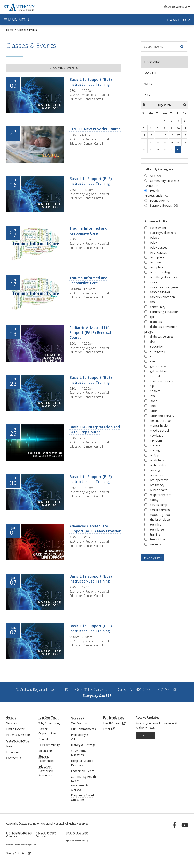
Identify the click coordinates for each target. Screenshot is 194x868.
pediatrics (157, 475)
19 (144, 142)
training (155, 534)
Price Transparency (77, 833)
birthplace (157, 267)
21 (158, 142)
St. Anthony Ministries (79, 753)
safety (154, 500)
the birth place (160, 520)
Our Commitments (83, 729)
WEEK (148, 84)
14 (158, 135)
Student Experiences (46, 759)
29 (165, 149)
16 (172, 135)
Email (109, 729)
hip (152, 386)
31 (178, 149)
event (154, 361)
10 (178, 128)
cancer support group (165, 287)
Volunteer (45, 751)
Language (177, 7)
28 (158, 149)
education (157, 346)
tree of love (158, 539)
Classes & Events (18, 741)
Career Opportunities (48, 731)
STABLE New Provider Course (95, 129)
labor (153, 411)
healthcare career (162, 381)
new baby (157, 435)
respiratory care (161, 495)
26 (144, 149)
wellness (156, 544)
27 (151, 149)
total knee (157, 529)
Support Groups (164, 205)
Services (12, 723)
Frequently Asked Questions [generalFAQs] (82, 798)
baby (153, 243)
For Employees (114, 717)
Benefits (44, 739)
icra (152, 396)
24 (178, 142)
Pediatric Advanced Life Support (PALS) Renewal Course (90, 332)
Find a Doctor (15, 729)
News (10, 746)
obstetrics (157, 460)
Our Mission (79, 723)
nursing (155, 450)
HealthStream (114, 723)
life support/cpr (160, 421)
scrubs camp (159, 505)
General (12, 717)
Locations (13, 752)
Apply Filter (152, 558)
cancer (154, 282)
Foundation (160, 200)
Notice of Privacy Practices (46, 835)
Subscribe (145, 735)
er (151, 356)
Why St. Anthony (49, 723)
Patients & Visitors (18, 735)
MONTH (150, 73)
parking (155, 470)
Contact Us (14, 758)
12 (144, 135)
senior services (160, 510)
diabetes (156, 322)
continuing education (164, 312)
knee (153, 406)
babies (155, 238)
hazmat (155, 376)
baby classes (159, 247)
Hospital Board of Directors (83, 763)
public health (159, 490)
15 (165, 135)
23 (172, 142)
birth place (157, 257)
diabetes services (162, 337)
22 (165, 142)
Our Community (49, 745)
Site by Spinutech (19, 853)
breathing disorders (163, 277)
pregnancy (157, 485)
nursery (155, 445)
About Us (78, 717)
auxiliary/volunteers (163, 233)
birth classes (158, 252)
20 (151, 142)
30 (172, 149)
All (155, 176)
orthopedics (158, 465)
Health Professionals (157, 193)
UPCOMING (152, 62)
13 (151, 135)
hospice (155, 391)
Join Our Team (49, 717)
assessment (158, 228)
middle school (159, 430)
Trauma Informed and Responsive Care (88, 231)
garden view (158, 366)
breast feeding (160, 272)
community (158, 307)
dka (152, 341)
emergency (157, 351)
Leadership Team (83, 771)
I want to (179, 20)
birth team (157, 262)
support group (160, 515)
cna (152, 302)
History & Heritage (83, 745)
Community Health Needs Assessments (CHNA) (83, 783)
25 (185, 142)
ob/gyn (155, 455)
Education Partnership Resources (46, 771)
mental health (159, 426)
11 (185, 128)
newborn (156, 440)
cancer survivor (160, 292)
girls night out (159, 371)
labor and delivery (162, 416)
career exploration (162, 297)
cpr (152, 317)
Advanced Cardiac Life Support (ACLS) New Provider (95, 529)
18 (185, 135)
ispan (154, 401)
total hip (156, 524)
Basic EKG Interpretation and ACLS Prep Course (95, 429)
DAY (147, 95)
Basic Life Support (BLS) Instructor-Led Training (91, 82)
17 (178, 135)
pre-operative (159, 480)
